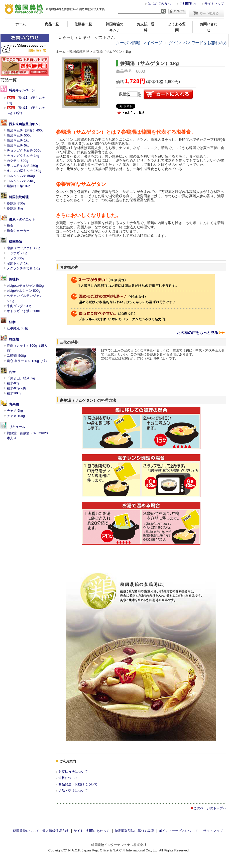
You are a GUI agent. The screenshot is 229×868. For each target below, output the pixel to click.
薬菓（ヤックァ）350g (24, 248)
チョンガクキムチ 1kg (23, 156)
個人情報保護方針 (55, 831)
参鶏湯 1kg (15, 208)
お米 (12, 372)
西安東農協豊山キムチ (25, 124)
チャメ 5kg (15, 411)
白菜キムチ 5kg (18, 145)
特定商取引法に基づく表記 (134, 831)
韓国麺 (14, 339)
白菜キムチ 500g (19, 135)
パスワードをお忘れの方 (205, 43)
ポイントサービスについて (178, 831)
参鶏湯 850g (16, 203)
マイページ (152, 43)
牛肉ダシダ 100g (19, 306)
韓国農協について (26, 831)
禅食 (10, 226)
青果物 (14, 404)
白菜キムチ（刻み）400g (25, 130)
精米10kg (14, 393)
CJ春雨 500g (16, 356)
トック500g (15, 258)
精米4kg (13, 383)
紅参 (12, 322)
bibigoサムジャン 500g (24, 291)
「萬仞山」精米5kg (21, 378)
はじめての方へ (159, 4)
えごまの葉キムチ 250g (24, 171)
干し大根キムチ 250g (22, 166)
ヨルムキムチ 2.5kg (21, 181)
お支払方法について (73, 772)
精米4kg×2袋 (16, 388)
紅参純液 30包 (17, 328)
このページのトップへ (210, 808)
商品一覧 (52, 24)
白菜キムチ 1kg (18, 140)
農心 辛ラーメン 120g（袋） (28, 361)
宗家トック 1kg (18, 263)
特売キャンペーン (22, 90)
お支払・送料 (146, 27)
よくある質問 (177, 27)
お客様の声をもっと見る (198, 333)
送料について (68, 778)
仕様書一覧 (83, 24)
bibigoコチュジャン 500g (25, 286)
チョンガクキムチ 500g (24, 150)
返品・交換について (73, 791)
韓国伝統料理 (19, 197)
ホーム (21, 24)
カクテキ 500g (18, 161)
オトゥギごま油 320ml (23, 311)
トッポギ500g (17, 253)
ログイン (173, 43)
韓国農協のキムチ (114, 27)
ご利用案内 (188, 4)
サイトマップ (214, 4)
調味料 (14, 279)
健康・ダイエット (22, 219)
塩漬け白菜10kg (19, 186)
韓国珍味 (16, 242)
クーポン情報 (128, 43)
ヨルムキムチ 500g (21, 176)
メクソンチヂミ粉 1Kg (23, 268)
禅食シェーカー (18, 231)
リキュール (17, 427)
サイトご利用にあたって (92, 831)
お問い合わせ (208, 27)
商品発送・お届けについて (78, 784)
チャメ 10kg (16, 416)
